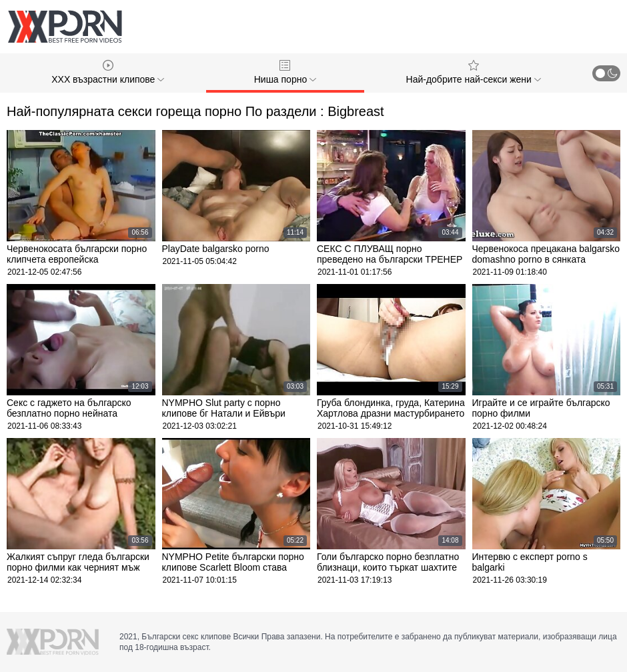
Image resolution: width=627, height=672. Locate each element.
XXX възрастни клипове (108, 72)
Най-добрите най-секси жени (474, 72)
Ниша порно (285, 72)
